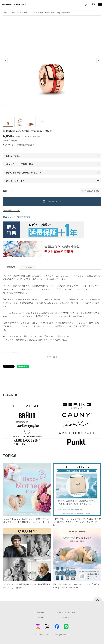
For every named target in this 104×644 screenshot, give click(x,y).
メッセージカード (15, 181)
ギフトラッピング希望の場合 (21, 164)
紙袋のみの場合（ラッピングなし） (24, 172)
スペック (28, 267)
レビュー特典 (13, 156)
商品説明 (11, 267)
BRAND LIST (15, 13)
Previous (6, 61)
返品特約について (11, 210)
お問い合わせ (39, 618)
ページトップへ (98, 599)
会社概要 (66, 618)
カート (93, 5)
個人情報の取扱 (39, 612)
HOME (6, 13)
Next (98, 61)
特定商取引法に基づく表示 (66, 612)
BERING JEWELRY (28, 13)
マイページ (87, 5)
